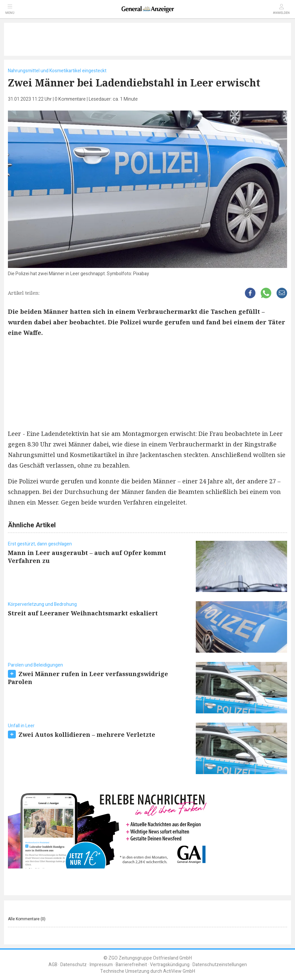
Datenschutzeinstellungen (220, 965)
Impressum (101, 965)
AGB (53, 965)
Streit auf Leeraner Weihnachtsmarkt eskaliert (83, 613)
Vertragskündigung (170, 965)
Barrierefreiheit (131, 965)
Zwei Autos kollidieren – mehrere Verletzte (87, 735)
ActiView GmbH (179, 971)
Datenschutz (74, 965)
